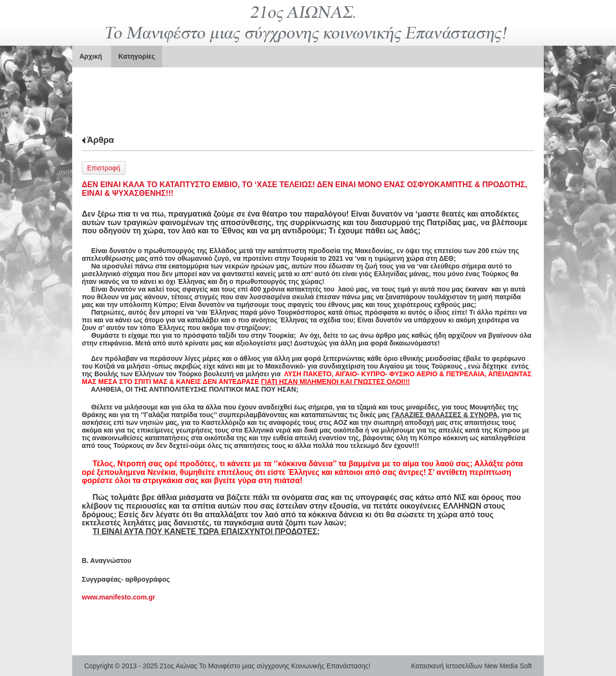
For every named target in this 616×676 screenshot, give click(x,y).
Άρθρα (101, 140)
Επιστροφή (104, 168)
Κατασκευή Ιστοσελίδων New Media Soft (471, 666)
